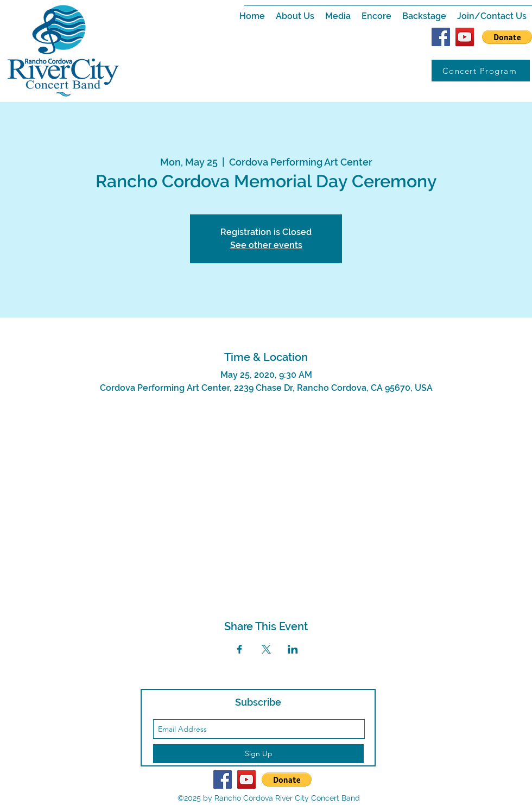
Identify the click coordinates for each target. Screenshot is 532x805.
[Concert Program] (481, 71)
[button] (295, 16)
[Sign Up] (258, 754)
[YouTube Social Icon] (465, 37)
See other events (266, 245)
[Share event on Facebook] (240, 649)
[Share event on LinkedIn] (293, 649)
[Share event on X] (266, 649)
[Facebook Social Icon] (441, 37)
